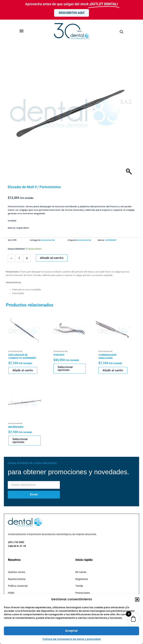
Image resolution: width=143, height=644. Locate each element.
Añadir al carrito (52, 258)
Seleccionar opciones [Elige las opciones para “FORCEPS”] (65, 369)
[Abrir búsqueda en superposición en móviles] (121, 32)
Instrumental (48, 240)
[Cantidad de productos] (19, 258)
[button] (137, 600)
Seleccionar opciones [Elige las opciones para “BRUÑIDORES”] (20, 441)
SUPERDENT (111, 240)
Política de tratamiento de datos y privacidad (72, 639)
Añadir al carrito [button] (23, 370)
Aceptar (71, 631)
